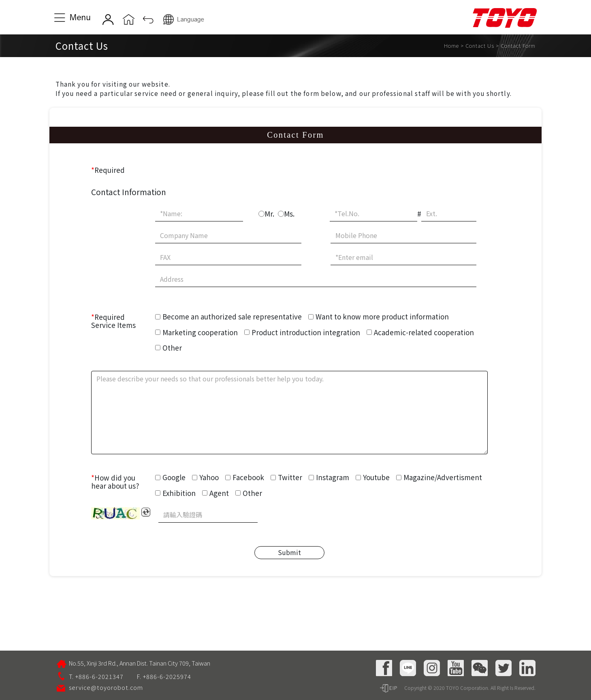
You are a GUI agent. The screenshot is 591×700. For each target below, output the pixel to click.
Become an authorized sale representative (232, 316)
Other (172, 348)
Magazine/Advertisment (443, 477)
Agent (219, 493)
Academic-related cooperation (424, 332)
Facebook (248, 477)
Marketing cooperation (200, 332)
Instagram (333, 477)
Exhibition (179, 493)
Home (451, 46)
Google (174, 477)
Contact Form (518, 46)
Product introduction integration (306, 332)
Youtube (376, 477)
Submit (289, 552)
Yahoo (209, 477)
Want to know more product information (382, 316)
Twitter (290, 477)
